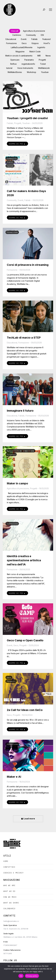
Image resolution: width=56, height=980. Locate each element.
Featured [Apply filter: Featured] (46, 39)
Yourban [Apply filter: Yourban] (45, 72)
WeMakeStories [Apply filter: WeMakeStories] (15, 72)
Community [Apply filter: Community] (31, 35)
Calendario (9, 909)
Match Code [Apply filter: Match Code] (35, 52)
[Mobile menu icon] (51, 10)
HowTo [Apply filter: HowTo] (47, 43)
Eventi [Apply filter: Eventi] (24, 39)
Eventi (10, 162)
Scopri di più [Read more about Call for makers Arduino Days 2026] (17, 218)
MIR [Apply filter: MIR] (39, 56)
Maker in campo (17, 483)
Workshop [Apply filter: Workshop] (31, 72)
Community (12, 158)
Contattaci (9, 867)
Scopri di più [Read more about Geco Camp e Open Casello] (17, 663)
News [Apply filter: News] (48, 56)
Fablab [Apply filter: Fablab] (34, 39)
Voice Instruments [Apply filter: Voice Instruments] (25, 68)
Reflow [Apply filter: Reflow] (13, 64)
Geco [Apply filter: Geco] (24, 43)
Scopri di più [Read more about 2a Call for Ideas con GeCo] (17, 729)
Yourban (11, 93)
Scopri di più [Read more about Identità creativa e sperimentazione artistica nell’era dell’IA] (17, 593)
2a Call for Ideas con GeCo (25, 710)
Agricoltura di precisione (20, 451)
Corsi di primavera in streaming (28, 265)
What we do (9, 891)
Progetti (11, 89)
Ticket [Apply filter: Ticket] (43, 64)
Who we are (9, 885)
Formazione (12, 232)
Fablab (10, 86)
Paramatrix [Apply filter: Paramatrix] (29, 60)
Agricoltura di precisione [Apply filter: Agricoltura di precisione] (34, 31)
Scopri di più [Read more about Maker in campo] (17, 509)
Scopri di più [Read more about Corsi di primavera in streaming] (17, 290)
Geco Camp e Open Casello (25, 640)
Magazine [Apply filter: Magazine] (20, 52)
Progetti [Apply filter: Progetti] (42, 60)
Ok (21, 976)
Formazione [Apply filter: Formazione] (11, 43)
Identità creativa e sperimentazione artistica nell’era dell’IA (24, 560)
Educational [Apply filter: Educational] (11, 39)
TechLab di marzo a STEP (24, 338)
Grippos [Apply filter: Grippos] (35, 43)
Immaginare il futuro (20, 411)
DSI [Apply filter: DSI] (42, 35)
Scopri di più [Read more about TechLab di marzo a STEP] (17, 363)
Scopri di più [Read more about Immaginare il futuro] (17, 436)
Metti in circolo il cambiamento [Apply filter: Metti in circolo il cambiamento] (19, 56)
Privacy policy (32, 976)
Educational (13, 305)
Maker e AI (14, 777)
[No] (53, 971)
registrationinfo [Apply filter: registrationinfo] (28, 64)
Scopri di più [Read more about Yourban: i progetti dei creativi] (17, 144)
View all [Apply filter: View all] (15, 31)
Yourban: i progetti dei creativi (27, 118)
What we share (11, 903)
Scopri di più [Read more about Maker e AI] (17, 802)
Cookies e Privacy (13, 873)
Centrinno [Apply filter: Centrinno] (17, 35)
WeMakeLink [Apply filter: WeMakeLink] (44, 68)
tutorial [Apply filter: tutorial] (9, 68)
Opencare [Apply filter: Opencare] (15, 60)
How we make (10, 897)
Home (6, 861)
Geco (9, 612)
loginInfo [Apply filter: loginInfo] (41, 47)
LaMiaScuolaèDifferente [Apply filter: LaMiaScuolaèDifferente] (22, 47)
